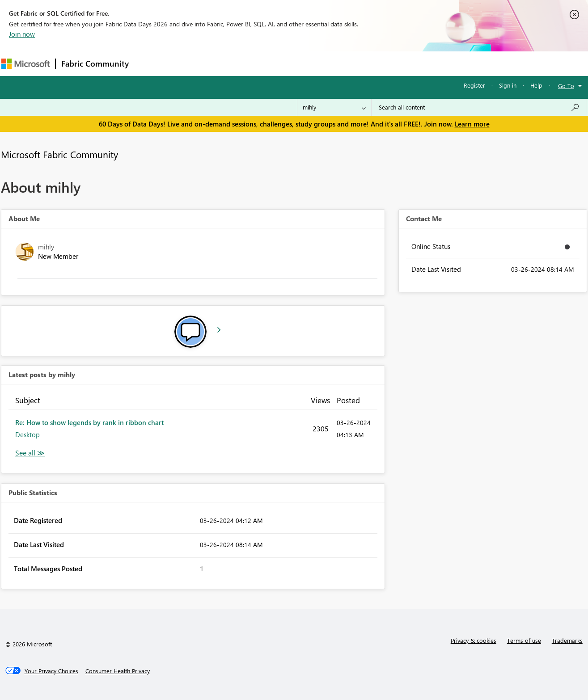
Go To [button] (566, 86)
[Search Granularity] (334, 107)
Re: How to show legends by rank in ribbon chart (89, 422)
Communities (265, 63)
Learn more (472, 124)
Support (377, 63)
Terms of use (524, 640)
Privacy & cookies (474, 640)
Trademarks (567, 640)
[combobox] (479, 107)
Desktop (27, 434)
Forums (149, 63)
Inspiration (188, 63)
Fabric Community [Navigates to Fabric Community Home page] (95, 63)
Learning (339, 63)
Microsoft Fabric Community (59, 154)
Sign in (508, 85)
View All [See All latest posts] (30, 453)
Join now (22, 34)
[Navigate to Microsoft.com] (25, 64)
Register (474, 85)
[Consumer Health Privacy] (118, 671)
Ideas (225, 63)
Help (536, 85)
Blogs (305, 63)
